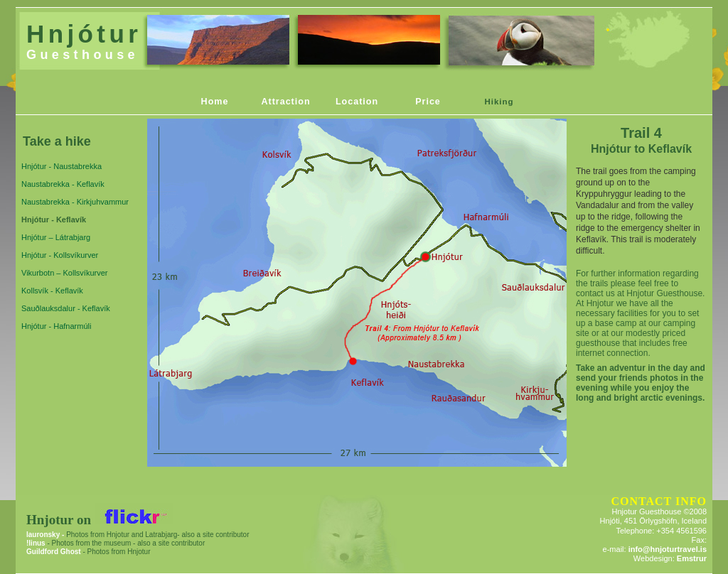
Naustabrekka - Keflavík (63, 184)
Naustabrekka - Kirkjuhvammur (75, 202)
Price (428, 102)
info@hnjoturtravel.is (668, 549)
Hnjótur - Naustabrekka (61, 166)
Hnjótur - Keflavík (54, 220)
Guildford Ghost (54, 552)
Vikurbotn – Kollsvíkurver (64, 273)
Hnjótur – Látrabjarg (56, 237)
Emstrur (692, 558)
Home (215, 102)
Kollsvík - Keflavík (52, 291)
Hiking (499, 102)
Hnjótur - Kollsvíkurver (60, 255)
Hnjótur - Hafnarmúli (56, 326)
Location (357, 102)
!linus (37, 543)
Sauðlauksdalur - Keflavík (66, 308)
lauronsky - (45, 535)
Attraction (285, 102)
